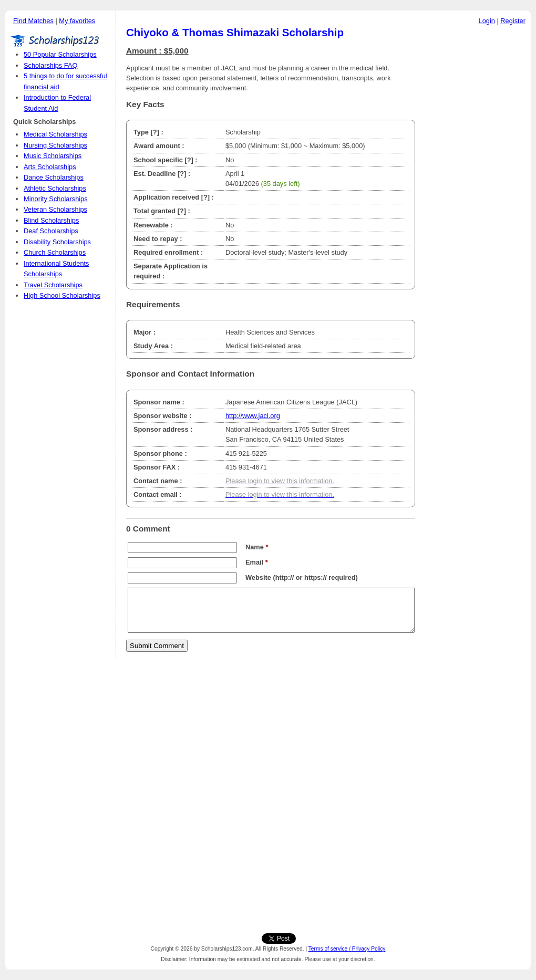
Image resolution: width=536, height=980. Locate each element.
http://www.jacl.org (253, 416)
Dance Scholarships (54, 177)
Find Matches (33, 21)
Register (513, 21)
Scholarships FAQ (50, 65)
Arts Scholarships (50, 167)
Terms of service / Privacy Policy (347, 949)
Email (257, 562)
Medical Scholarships (55, 134)
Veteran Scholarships (55, 209)
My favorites (77, 21)
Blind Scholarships (51, 220)
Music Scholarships (53, 156)
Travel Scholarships (53, 285)
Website (258, 577)
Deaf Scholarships (51, 231)
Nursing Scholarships (55, 145)
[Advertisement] (476, 189)
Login (487, 21)
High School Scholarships (62, 295)
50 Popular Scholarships (60, 54)
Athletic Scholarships (55, 188)
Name (257, 547)
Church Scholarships (55, 252)
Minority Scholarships (56, 199)
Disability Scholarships (57, 242)
